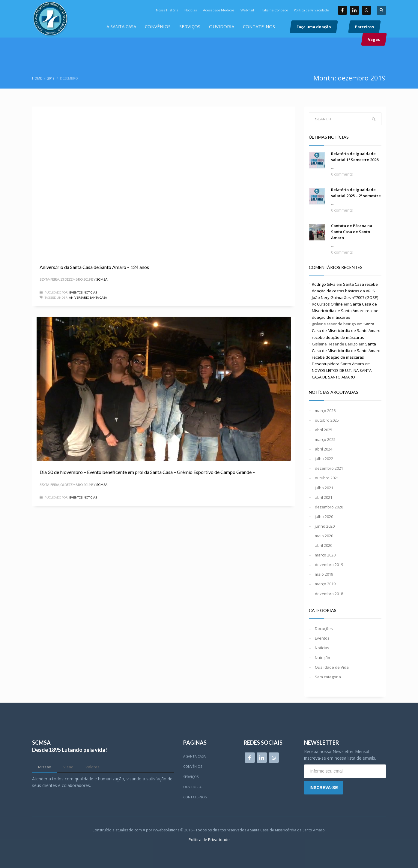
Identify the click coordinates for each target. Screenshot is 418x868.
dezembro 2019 (329, 565)
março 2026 (325, 411)
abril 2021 (324, 497)
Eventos (76, 292)
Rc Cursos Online (327, 304)
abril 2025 (324, 430)
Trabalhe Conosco (274, 10)
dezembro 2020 (329, 507)
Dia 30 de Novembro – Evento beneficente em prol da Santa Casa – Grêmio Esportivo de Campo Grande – (147, 472)
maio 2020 (324, 536)
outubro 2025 (327, 420)
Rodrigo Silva (324, 284)
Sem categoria (328, 677)
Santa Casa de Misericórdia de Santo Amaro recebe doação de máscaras (345, 311)
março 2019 (325, 584)
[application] (164, 181)
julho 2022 (324, 459)
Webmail (247, 10)
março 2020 (325, 555)
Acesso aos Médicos (219, 10)
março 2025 (325, 439)
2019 (51, 78)
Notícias (191, 10)
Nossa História (167, 10)
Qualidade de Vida (332, 667)
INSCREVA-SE (324, 788)
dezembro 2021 (329, 468)
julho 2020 (324, 517)
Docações (324, 628)
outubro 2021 (327, 478)
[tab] (45, 767)
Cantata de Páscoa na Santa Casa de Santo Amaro (352, 232)
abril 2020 (324, 545)
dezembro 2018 (329, 594)
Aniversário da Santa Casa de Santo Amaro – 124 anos (94, 267)
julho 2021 (324, 488)
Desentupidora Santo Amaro (338, 364)
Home (37, 78)
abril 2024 (324, 449)
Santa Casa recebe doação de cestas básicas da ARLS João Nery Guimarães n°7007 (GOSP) (345, 291)
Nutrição (322, 658)
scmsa (102, 279)
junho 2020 (325, 526)
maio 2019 (324, 574)
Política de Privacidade (311, 10)
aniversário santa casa (88, 297)
